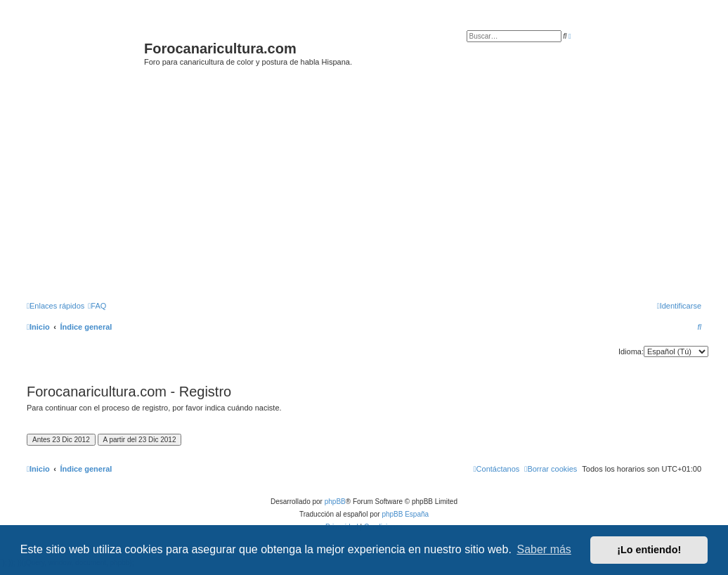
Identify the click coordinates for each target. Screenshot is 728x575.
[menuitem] (97, 306)
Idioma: (631, 351)
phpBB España (405, 514)
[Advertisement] (374, 188)
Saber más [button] (544, 549)
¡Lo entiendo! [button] (649, 550)
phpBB (335, 502)
